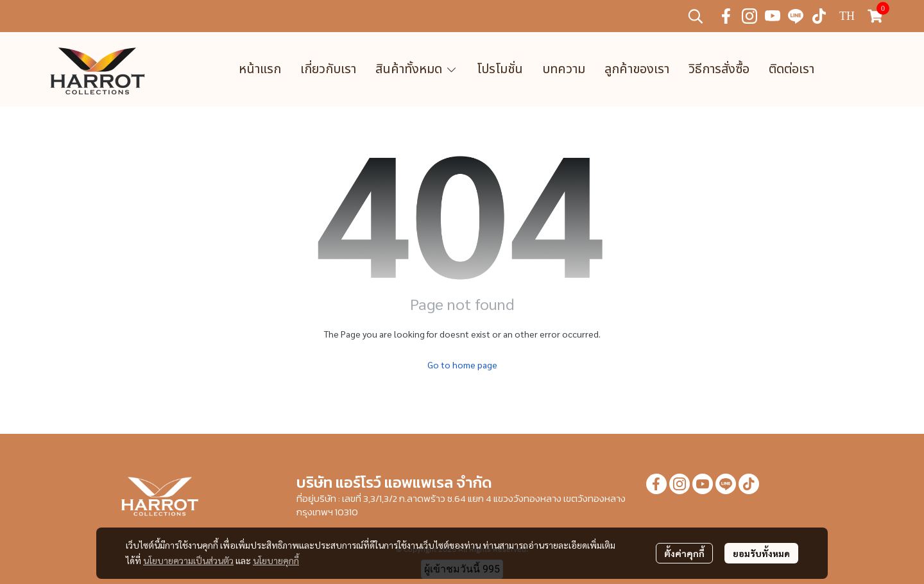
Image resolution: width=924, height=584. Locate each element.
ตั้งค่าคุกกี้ (684, 553)
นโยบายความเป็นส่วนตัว (188, 560)
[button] (696, 16)
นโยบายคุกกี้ (276, 560)
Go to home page (462, 365)
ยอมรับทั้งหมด (761, 553)
